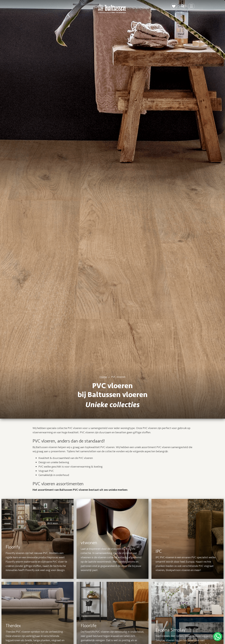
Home (103, 377)
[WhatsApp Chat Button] (218, 637)
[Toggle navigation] (192, 7)
